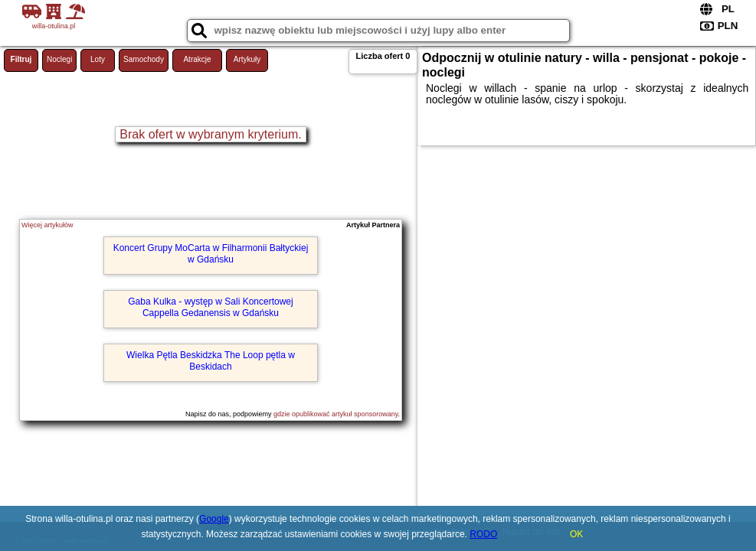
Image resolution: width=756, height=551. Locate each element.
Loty (98, 59)
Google (214, 519)
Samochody (144, 59)
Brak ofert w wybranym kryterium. (210, 134)
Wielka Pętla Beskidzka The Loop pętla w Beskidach (211, 360)
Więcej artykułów (47, 225)
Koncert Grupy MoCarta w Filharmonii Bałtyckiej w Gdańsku (211, 253)
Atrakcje (197, 59)
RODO (483, 534)
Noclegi (59, 59)
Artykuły (247, 59)
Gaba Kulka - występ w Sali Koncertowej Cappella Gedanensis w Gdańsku (210, 307)
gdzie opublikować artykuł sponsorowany (335, 414)
